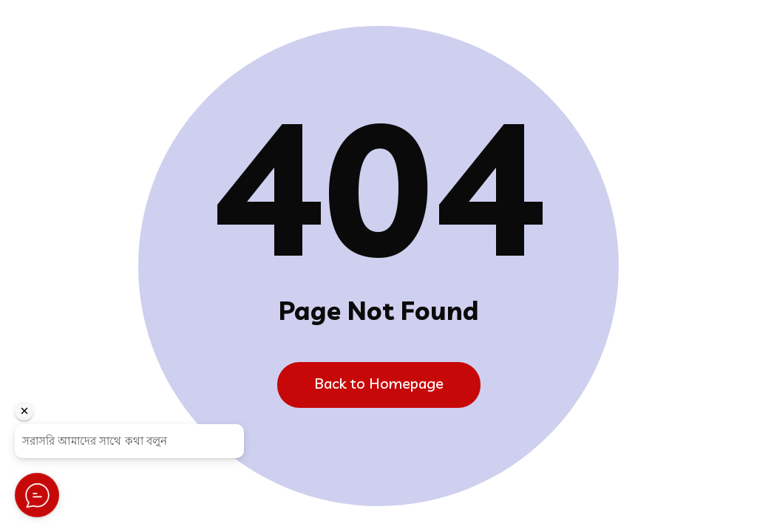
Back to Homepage (379, 383)
